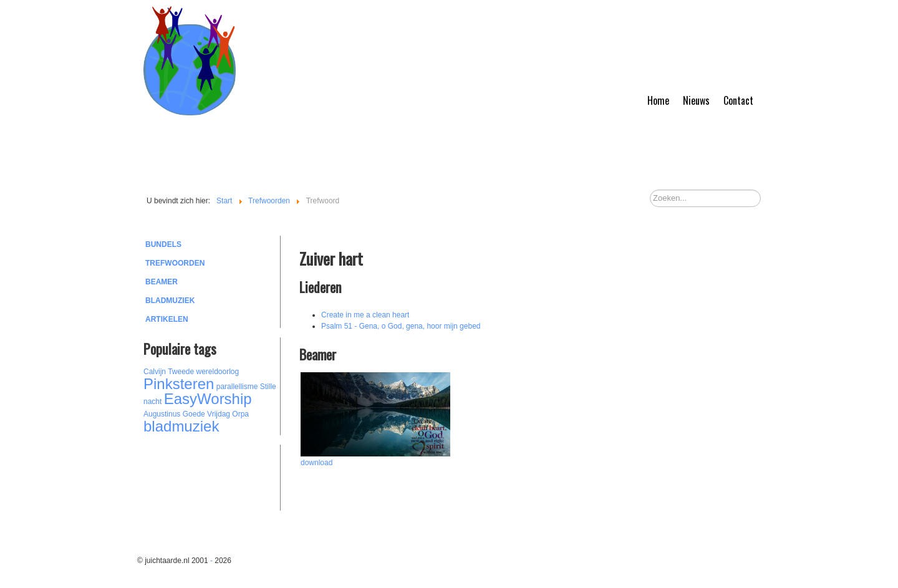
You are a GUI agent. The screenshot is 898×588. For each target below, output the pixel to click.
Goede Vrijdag (206, 414)
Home (658, 100)
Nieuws (696, 100)
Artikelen (167, 319)
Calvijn (155, 372)
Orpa (240, 414)
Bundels (163, 244)
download (316, 463)
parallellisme (237, 387)
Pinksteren (179, 384)
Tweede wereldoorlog (203, 372)
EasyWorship (208, 399)
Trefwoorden (175, 263)
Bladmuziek (170, 301)
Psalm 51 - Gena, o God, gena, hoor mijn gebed (401, 326)
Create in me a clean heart (365, 315)
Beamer (162, 282)
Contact (738, 100)
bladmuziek (181, 426)
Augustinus (162, 414)
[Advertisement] (212, 476)
